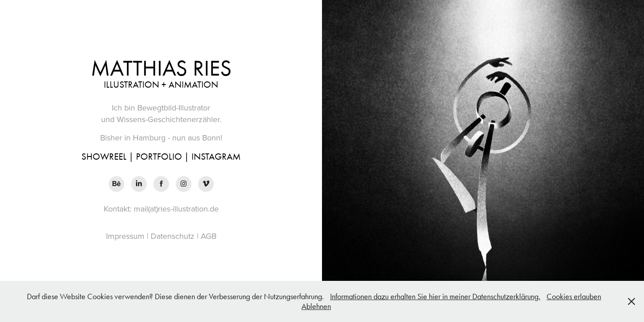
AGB (209, 236)
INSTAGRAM (216, 157)
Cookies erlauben (574, 297)
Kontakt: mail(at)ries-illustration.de (161, 209)
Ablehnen (316, 306)
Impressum (125, 236)
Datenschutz (173, 236)
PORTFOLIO (159, 157)
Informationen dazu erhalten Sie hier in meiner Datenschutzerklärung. (435, 297)
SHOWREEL (104, 157)
